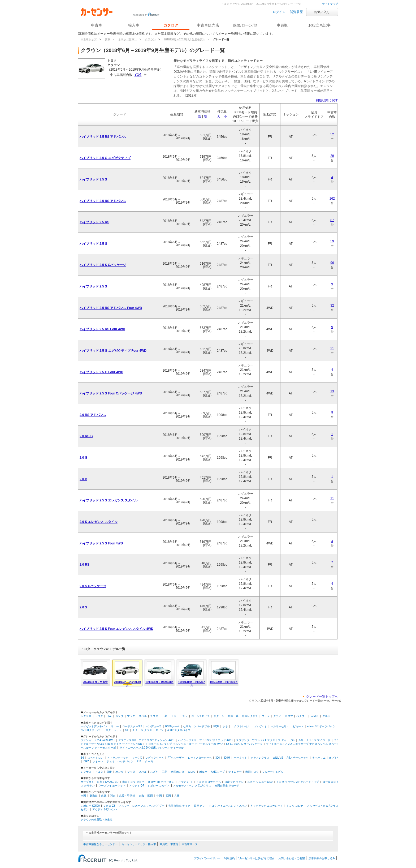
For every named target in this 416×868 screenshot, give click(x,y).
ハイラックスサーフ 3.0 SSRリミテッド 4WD (205, 740)
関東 (113, 796)
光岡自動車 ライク (179, 806)
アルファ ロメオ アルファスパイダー (142, 806)
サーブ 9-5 (87, 782)
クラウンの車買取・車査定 (97, 820)
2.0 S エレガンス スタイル (99, 522)
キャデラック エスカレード (267, 806)
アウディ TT (185, 782)
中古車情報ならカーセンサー (101, 844)
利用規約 (229, 858)
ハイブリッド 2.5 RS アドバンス (103, 201)
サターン (219, 716)
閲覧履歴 (296, 12)
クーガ (149, 761)
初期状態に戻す (327, 100)
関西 (150, 796)
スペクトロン (96, 758)
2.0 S (83, 607)
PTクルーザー (176, 758)
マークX (137, 758)
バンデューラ (154, 726)
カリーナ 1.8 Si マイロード (314, 740)
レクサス (86, 716)
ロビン (160, 730)
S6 (82, 758)
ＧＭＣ (192, 772)
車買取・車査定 (169, 844)
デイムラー (235, 772)
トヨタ (99, 716)
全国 (83, 796)
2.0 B (83, 479)
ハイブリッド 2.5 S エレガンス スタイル (109, 500)
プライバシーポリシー (207, 858)
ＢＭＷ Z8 (109, 806)
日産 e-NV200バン (108, 782)
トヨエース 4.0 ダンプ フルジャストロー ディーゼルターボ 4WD (184, 744)
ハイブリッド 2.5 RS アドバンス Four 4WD (111, 308)
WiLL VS (278, 758)
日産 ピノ (200, 806)
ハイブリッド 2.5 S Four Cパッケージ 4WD (111, 393)
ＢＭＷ (289, 716)
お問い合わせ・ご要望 (292, 858)
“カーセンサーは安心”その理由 (257, 858)
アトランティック (118, 758)
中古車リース (190, 844)
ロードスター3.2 (132, 726)
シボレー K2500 (90, 806)
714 (138, 74)
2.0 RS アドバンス (93, 415)
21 (332, 348)
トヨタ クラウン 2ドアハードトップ (298, 782)
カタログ (171, 25)
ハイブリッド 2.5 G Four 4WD (101, 372)
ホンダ (119, 716)
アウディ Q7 (137, 786)
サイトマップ (330, 4)
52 (332, 134)
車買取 (282, 25)
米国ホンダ (177, 772)
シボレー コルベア (159, 786)
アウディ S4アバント (105, 809)
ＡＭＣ (315, 716)
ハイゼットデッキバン (94, 726)
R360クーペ (172, 726)
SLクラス (146, 730)
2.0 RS (84, 565)
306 (218, 758)
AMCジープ (218, 772)
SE (127, 730)
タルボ (326, 716)
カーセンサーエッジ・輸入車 (139, 844)
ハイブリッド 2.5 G (94, 244)
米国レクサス (250, 716)
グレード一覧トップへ (322, 697)
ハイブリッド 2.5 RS (94, 222)
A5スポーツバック (298, 758)
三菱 (164, 716)
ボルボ (203, 772)
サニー (115, 726)
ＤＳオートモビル (273, 772)
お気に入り (322, 12)
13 (332, 391)
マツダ (131, 716)
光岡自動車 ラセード (227, 786)
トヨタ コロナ (295, 806)
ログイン (279, 12)
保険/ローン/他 (245, 25)
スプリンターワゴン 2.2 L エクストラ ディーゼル (265, 740)
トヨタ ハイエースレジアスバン (228, 806)
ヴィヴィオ (260, 726)
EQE (216, 726)
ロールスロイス (201, 716)
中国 (159, 796)
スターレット (114, 730)
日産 (109, 716)
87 (332, 220)
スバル (143, 716)
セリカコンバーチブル (196, 726)
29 (332, 156)
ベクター (302, 716)
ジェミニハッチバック (120, 761)
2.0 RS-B (86, 436)
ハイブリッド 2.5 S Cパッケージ (103, 265)
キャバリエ (319, 758)
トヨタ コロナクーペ (208, 782)
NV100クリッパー (91, 730)
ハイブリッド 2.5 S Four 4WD (101, 543)
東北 (104, 796)
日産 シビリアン (234, 782)
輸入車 (134, 25)
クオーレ (98, 761)
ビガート (298, 726)
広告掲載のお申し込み (322, 858)
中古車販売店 (208, 25)
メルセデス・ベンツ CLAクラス (192, 786)
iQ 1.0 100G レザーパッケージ (244, 744)
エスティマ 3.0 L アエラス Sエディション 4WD (146, 740)
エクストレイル (241, 726)
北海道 (94, 796)
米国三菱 (233, 716)
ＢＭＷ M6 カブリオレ (161, 782)
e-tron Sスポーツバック (321, 726)
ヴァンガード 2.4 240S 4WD (98, 740)
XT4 (135, 730)
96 (332, 263)
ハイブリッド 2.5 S (93, 286)
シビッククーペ (155, 758)
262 (332, 199)
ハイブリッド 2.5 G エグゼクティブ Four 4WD (113, 351)
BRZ (86, 761)
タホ (225, 726)
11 (332, 498)
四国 (168, 796)
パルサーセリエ (280, 726)
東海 (141, 796)
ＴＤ (174, 716)
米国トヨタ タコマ (133, 782)
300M (227, 758)
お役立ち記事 (319, 25)
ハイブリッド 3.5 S (93, 179)
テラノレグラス (260, 758)
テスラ (184, 716)
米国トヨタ (252, 772)
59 (332, 241)
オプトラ (334, 758)
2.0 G (83, 458)
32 (332, 306)
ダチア (277, 716)
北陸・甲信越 (127, 796)
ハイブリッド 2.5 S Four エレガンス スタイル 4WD (116, 629)
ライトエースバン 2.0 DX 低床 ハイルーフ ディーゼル (152, 748)
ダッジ (266, 716)
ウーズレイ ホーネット (112, 786)
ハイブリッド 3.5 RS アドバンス (103, 137)
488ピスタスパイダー (180, 730)
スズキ (154, 716)
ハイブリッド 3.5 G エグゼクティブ (105, 158)
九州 (177, 796)
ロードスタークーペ (200, 758)
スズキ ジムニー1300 (260, 782)
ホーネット (240, 758)
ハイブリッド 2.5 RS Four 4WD (102, 329)
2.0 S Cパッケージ (93, 586)
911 (139, 761)
